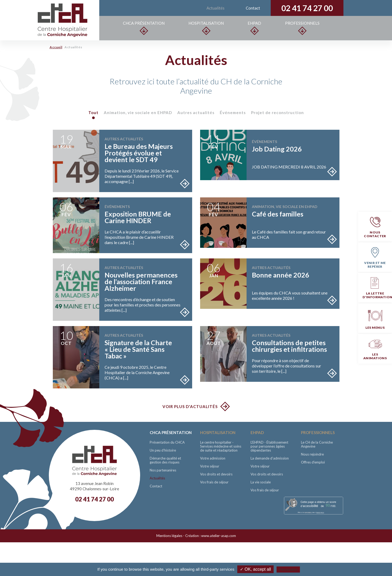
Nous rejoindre (312, 454)
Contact (253, 8)
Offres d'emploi (313, 462)
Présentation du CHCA (167, 442)
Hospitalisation (206, 28)
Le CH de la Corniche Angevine (317, 444)
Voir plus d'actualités (190, 406)
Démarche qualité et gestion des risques (165, 460)
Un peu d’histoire (163, 450)
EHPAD (254, 28)
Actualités (216, 8)
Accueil (56, 47)
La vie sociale (261, 482)
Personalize (288, 569)
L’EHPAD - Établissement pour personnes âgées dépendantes (269, 446)
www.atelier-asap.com (219, 536)
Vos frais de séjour (214, 482)
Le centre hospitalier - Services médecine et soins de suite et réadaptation (221, 446)
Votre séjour (210, 466)
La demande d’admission (270, 458)
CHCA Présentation (144, 28)
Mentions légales (169, 536)
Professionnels (302, 28)
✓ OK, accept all (255, 569)
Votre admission (213, 458)
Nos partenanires (163, 470)
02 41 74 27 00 (307, 8)
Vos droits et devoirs (216, 474)
